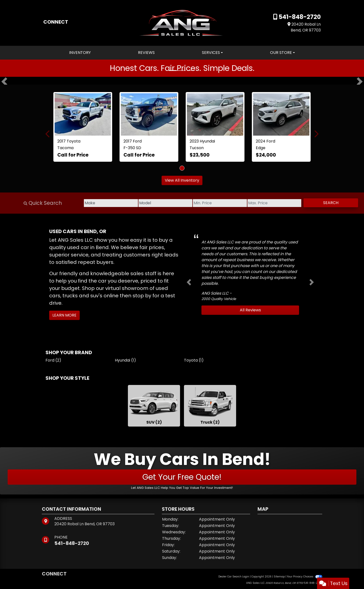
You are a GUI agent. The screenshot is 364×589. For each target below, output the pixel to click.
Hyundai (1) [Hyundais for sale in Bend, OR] (125, 360)
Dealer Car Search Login (234, 577)
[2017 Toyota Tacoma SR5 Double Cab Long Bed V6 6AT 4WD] (83, 114)
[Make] (78, 203)
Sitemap (279, 577)
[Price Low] (202, 203)
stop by (142, 296)
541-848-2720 (299, 17)
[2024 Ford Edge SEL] (281, 114)
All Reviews (250, 310)
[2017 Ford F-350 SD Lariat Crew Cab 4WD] (149, 114)
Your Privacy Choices (305, 577)
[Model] (140, 203)
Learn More (64, 315)
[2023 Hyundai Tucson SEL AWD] (215, 114)
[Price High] (264, 203)
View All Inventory (182, 180)
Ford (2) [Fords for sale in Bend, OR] (53, 360)
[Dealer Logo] (182, 23)
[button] (4, 82)
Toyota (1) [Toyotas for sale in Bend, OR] (194, 360)
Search (327, 203)
